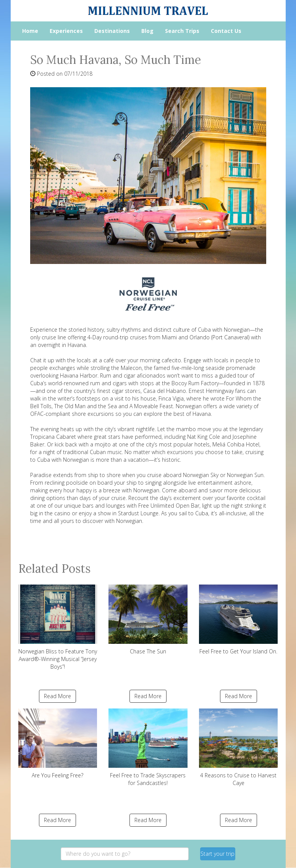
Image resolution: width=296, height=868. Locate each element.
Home (30, 31)
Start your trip (218, 854)
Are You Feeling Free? (58, 744)
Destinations (112, 31)
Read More (57, 696)
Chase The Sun (148, 620)
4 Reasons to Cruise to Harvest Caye (239, 747)
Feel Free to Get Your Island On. (239, 620)
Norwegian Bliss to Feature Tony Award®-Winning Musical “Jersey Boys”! (58, 627)
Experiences (66, 31)
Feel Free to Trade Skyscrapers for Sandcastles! (148, 747)
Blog (147, 31)
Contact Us (226, 31)
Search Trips (182, 31)
